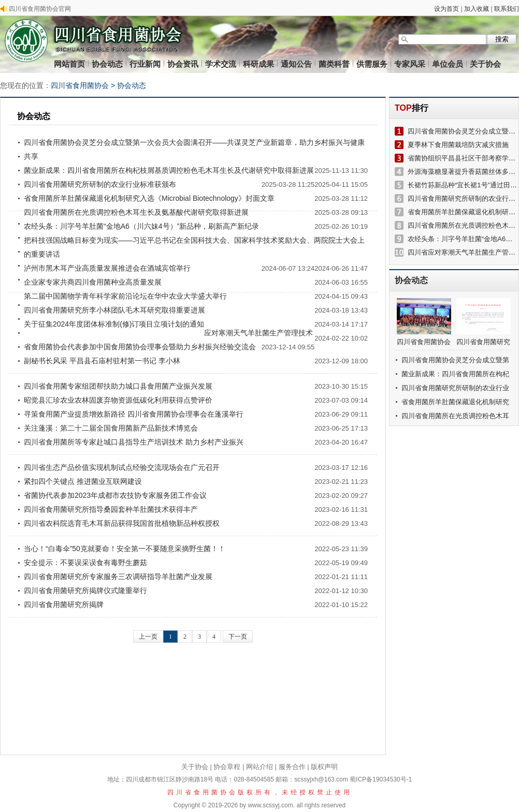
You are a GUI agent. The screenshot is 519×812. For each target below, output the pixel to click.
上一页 (148, 637)
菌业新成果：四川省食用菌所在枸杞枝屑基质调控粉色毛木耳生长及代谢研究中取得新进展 (169, 170)
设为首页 (446, 9)
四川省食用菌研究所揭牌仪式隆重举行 (85, 590)
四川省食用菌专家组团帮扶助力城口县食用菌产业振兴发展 (118, 386)
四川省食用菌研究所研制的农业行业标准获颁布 (100, 184)
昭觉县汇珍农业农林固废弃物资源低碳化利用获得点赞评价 (118, 400)
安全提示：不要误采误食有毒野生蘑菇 (85, 563)
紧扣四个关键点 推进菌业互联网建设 (83, 481)
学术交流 (221, 64)
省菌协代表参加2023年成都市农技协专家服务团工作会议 (115, 495)
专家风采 (410, 64)
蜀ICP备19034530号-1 (381, 779)
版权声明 (324, 767)
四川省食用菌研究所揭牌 (64, 604)
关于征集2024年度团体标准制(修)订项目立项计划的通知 (114, 324)
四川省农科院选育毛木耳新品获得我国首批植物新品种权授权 (122, 523)
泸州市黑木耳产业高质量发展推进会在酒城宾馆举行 (107, 268)
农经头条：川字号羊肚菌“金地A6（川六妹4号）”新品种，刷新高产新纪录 (141, 226)
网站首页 (69, 64)
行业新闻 (145, 64)
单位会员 (448, 64)
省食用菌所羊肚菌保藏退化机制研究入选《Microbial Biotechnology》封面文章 (149, 198)
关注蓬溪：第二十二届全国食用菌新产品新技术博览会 (111, 428)
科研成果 (258, 64)
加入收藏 (477, 9)
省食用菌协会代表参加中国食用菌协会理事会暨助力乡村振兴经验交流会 (140, 347)
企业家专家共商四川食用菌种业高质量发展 (93, 282)
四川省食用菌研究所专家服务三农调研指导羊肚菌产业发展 (118, 577)
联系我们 (507, 9)
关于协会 (485, 64)
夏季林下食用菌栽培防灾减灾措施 (458, 145)
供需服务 (372, 64)
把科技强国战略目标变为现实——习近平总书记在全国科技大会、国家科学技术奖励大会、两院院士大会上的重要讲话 (194, 247)
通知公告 (296, 64)
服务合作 (292, 767)
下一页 (238, 637)
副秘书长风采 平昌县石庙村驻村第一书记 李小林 (102, 361)
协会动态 (107, 64)
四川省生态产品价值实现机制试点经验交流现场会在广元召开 (122, 467)
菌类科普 (334, 64)
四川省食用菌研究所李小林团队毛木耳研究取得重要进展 (114, 310)
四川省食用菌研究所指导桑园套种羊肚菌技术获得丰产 (111, 509)
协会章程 (227, 767)
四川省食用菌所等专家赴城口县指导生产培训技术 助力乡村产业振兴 (134, 442)
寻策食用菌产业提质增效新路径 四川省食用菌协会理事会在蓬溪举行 (134, 414)
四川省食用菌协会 (80, 85)
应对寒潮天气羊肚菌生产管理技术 (258, 333)
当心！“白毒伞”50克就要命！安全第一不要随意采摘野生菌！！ (125, 549)
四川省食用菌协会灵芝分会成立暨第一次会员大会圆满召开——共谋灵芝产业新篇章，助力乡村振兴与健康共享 (194, 149)
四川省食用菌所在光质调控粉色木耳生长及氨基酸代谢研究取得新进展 (136, 212)
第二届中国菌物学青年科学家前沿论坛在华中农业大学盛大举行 (125, 296)
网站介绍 (259, 767)
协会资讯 (183, 64)
